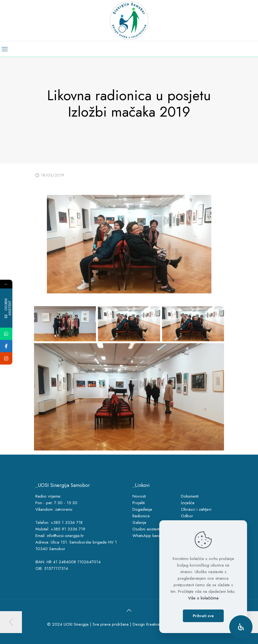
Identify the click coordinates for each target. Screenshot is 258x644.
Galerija (139, 522)
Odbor (187, 516)
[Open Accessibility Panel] (241, 627)
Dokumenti (190, 496)
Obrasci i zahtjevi (196, 509)
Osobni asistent (146, 529)
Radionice (141, 516)
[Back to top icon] (129, 611)
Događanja (142, 509)
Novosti (139, 496)
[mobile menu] (5, 49)
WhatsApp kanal (147, 536)
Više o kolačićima (203, 598)
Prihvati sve (203, 616)
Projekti (139, 503)
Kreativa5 (154, 624)
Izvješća (188, 503)
